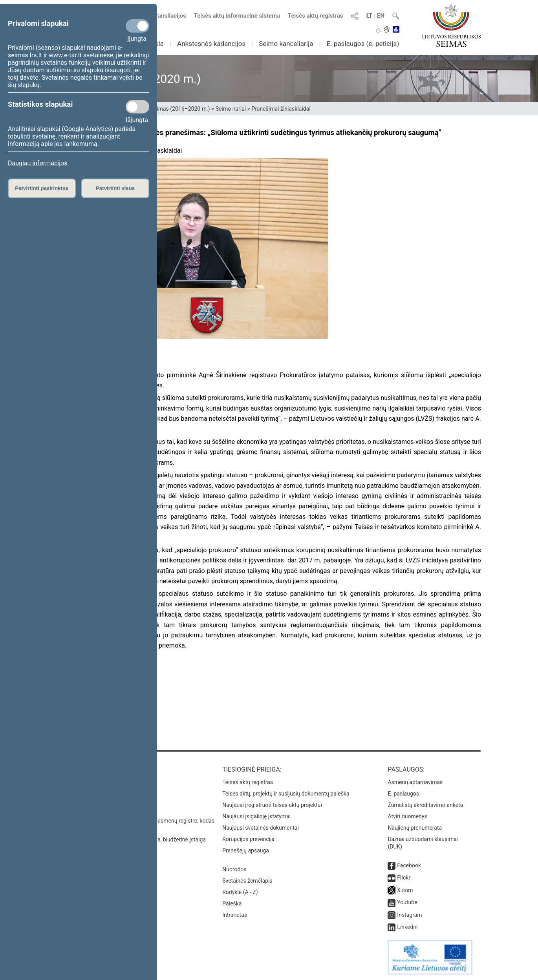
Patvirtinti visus (115, 188)
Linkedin (407, 927)
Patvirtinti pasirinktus (42, 188)
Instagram (409, 915)
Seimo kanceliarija (286, 44)
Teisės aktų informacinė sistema (237, 16)
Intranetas (235, 915)
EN (381, 16)
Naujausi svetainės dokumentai (261, 828)
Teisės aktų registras (316, 16)
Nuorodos (234, 869)
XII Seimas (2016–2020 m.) (177, 109)
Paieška (232, 903)
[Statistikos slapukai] (137, 107)
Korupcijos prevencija (248, 839)
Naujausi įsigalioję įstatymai (256, 816)
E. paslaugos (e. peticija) (363, 44)
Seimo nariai (231, 109)
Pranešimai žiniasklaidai (281, 109)
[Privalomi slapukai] (137, 26)
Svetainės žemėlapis (247, 881)
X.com (405, 890)
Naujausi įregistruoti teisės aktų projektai (272, 805)
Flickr (404, 878)
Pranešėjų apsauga (246, 850)
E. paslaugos (403, 794)
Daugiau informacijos (38, 163)
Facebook (409, 865)
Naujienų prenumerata (415, 828)
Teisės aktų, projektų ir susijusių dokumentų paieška (286, 794)
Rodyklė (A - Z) (240, 892)
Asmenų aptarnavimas (415, 782)
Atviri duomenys (407, 816)
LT (370, 16)
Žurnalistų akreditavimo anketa (425, 805)
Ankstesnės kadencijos (211, 44)
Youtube (407, 902)
